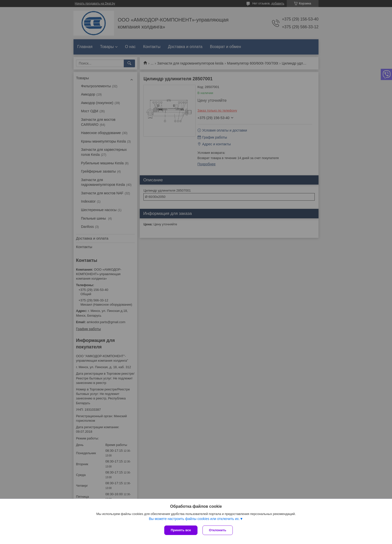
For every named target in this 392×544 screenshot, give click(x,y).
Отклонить (218, 530)
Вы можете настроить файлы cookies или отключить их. (194, 519)
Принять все (181, 530)
